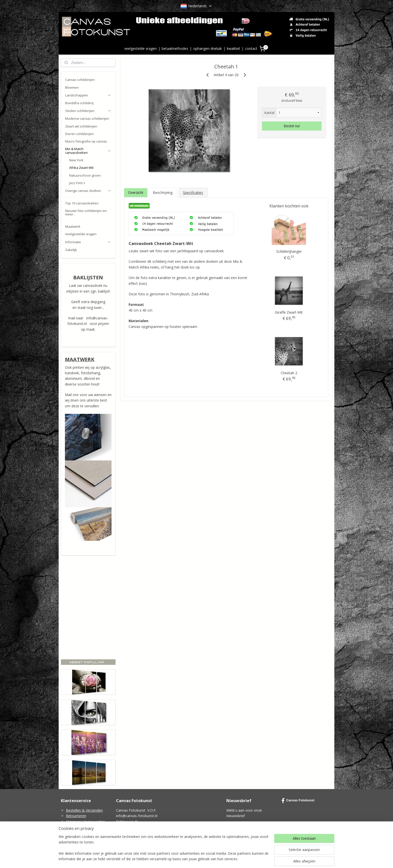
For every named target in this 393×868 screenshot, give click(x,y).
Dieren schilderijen (79, 134)
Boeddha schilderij (79, 103)
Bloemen (72, 87)
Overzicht (135, 193)
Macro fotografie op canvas (86, 141)
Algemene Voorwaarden (85, 822)
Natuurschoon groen (85, 175)
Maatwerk (73, 226)
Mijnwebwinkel (253, 859)
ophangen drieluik (208, 48)
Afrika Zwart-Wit (81, 168)
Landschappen (88, 95)
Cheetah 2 (289, 373)
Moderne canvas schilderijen (87, 118)
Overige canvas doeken (88, 191)
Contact (72, 838)
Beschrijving (163, 193)
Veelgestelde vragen (81, 234)
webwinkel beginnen (210, 859)
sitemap (180, 859)
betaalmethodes (175, 48)
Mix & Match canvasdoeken (88, 151)
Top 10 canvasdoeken (82, 203)
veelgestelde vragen (140, 48)
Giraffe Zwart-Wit (289, 312)
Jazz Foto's (77, 183)
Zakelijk (71, 250)
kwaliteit (233, 48)
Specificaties (193, 193)
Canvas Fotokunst (298, 801)
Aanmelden (239, 828)
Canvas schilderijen (80, 80)
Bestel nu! (292, 126)
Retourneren (76, 816)
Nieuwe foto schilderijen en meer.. (86, 212)
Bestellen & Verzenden (84, 810)
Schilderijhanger (289, 251)
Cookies (72, 833)
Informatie (88, 242)
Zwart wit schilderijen (81, 126)
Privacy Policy (77, 827)
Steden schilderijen (88, 111)
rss (190, 859)
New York (76, 160)
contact (251, 48)
